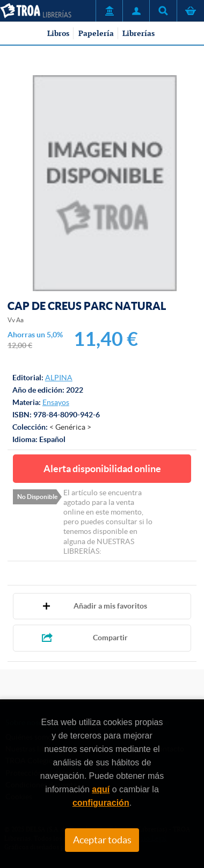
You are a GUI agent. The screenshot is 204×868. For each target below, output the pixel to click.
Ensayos (56, 402)
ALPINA (59, 378)
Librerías (139, 33)
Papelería (96, 33)
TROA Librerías (36, 11)
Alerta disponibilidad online (102, 469)
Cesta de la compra (190, 11)
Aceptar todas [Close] (102, 840)
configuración (101, 803)
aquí (101, 789)
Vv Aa (16, 320)
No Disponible (37, 497)
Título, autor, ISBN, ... (163, 11)
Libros (58, 33)
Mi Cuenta (136, 11)
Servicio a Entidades (109, 11)
